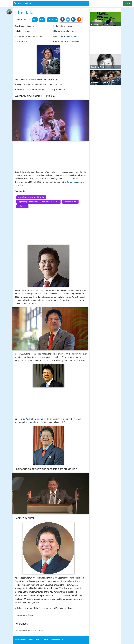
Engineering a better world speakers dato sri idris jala (38, 202)
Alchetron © (57, 640)
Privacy (38, 640)
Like (42, 20)
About (20, 640)
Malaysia (42, 90)
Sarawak (40, 419)
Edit (35, 20)
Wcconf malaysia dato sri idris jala (31, 197)
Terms (31, 640)
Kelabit (29, 419)
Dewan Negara (73, 182)
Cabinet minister (70, 202)
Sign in (127, 3)
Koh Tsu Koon (64, 595)
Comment (52, 20)
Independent (72, 36)
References (22, 206)
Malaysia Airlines (34, 294)
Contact (46, 640)
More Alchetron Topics (24, 615)
